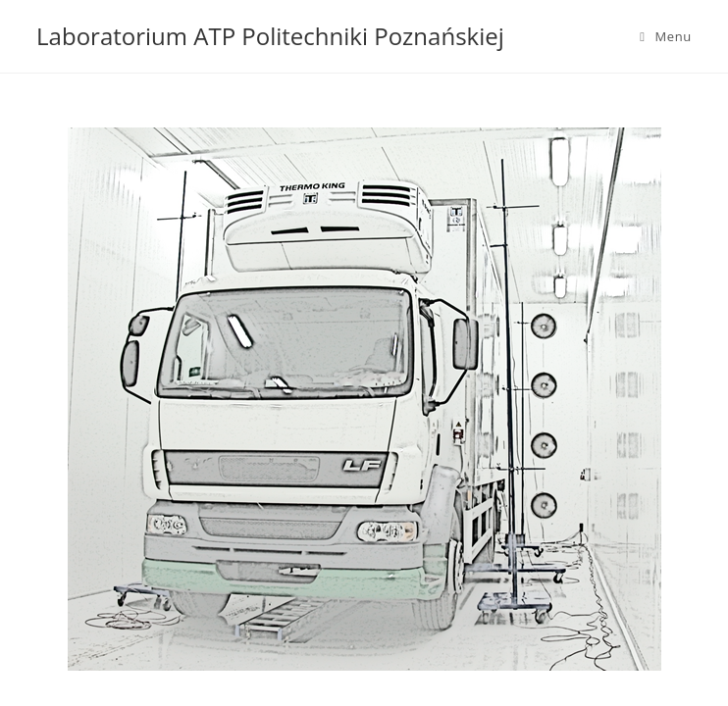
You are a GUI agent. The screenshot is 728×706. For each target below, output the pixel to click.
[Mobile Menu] (666, 36)
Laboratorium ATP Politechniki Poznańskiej (270, 36)
